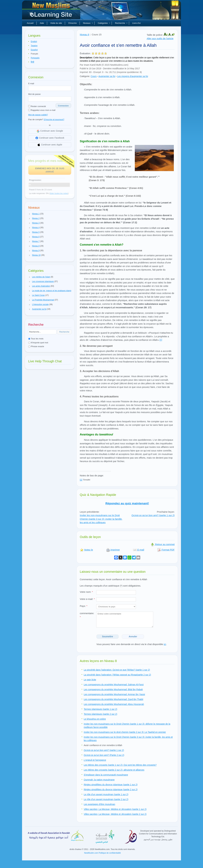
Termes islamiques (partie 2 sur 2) (100, 714)
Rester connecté (37, 106)
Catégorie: (85, 76)
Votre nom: (86, 592)
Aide (42, 23)
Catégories (104, 23)
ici (165, 644)
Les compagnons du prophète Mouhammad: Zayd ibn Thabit (113, 699)
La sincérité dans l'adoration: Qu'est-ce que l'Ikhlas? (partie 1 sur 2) (117, 670)
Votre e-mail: (87, 599)
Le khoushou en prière (95, 719)
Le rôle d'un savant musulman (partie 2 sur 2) (106, 799)
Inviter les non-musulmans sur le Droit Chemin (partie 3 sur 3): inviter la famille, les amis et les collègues (101, 519)
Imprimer (113, 550)
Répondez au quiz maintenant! (127, 503)
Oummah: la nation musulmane (99, 780)
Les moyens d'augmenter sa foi (133, 76)
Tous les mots (36, 339)
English (34, 42)
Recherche (121, 23)
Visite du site (56, 23)
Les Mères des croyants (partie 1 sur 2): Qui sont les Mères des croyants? (120, 765)
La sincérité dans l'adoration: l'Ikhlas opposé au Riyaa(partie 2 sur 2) (117, 675)
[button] (30, 214)
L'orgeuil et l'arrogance (95, 760)
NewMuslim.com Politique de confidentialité (103, 853)
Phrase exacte (36, 346)
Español (34, 50)
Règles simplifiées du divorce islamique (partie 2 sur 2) (111, 790)
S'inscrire (72, 23)
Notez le (86, 550)
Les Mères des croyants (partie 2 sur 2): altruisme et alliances (114, 770)
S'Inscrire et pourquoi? (54, 119)
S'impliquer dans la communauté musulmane (106, 775)
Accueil (30, 23)
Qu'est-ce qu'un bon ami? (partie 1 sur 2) (153, 515)
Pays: (84, 606)
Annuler (133, 636)
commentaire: (87, 615)
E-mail (31, 83)
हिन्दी (32, 62)
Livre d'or (136, 23)
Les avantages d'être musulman (99, 804)
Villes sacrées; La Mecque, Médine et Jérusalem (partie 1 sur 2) (115, 809)
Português (35, 58)
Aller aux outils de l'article (160, 38)
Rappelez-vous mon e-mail (42, 110)
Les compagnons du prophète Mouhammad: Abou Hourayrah (114, 704)
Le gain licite (90, 680)
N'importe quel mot (38, 343)
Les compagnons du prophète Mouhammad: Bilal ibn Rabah (113, 689)
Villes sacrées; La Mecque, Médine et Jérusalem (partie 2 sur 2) (115, 814)
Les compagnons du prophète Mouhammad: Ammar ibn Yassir (114, 694)
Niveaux (88, 23)
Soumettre (107, 636)
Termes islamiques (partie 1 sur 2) (100, 709)
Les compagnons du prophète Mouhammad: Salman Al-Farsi (114, 685)
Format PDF (166, 550)
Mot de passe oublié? (38, 115)
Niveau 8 (84, 34)
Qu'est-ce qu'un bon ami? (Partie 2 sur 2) (104, 755)
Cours (94, 76)
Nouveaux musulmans (52, 11)
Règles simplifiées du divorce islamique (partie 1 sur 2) (111, 785)
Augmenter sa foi (107, 76)
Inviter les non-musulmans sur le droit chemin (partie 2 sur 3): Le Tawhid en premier (125, 732)
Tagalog (34, 46)
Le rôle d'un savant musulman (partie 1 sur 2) (106, 794)
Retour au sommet (163, 544)
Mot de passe (34, 94)
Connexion (63, 106)
